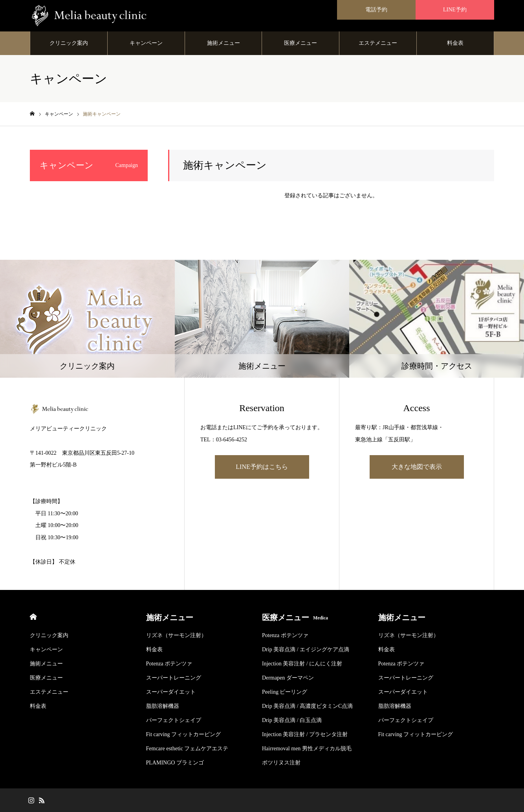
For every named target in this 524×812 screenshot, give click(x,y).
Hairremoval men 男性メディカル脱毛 (307, 749)
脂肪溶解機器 (163, 706)
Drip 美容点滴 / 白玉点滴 (292, 720)
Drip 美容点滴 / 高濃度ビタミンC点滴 (307, 706)
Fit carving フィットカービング (184, 734)
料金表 (455, 43)
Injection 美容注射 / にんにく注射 (302, 664)
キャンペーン (146, 43)
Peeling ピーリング (285, 692)
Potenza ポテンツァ (169, 664)
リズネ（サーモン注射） (176, 635)
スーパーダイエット (171, 692)
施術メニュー (224, 43)
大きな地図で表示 (417, 467)
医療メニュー (300, 43)
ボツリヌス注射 (281, 763)
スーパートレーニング (174, 678)
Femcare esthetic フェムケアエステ (187, 749)
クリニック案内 (69, 43)
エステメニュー (378, 43)
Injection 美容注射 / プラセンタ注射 (305, 734)
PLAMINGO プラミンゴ (175, 763)
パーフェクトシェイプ (174, 720)
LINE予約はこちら (262, 467)
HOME (33, 617)
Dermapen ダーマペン (288, 678)
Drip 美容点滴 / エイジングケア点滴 (306, 649)
